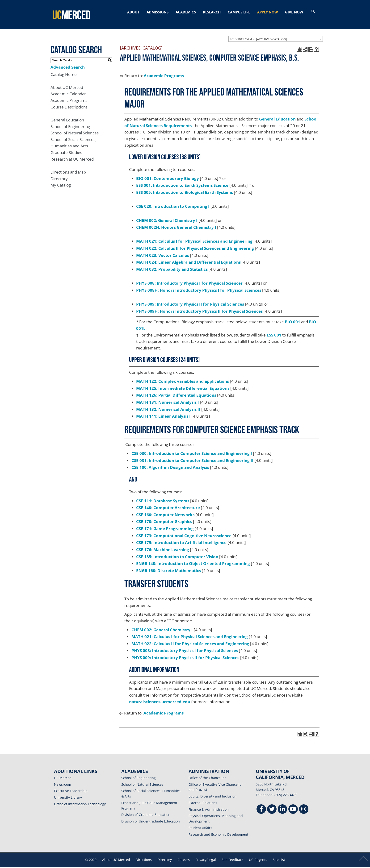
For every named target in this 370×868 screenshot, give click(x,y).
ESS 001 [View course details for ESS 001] (274, 329)
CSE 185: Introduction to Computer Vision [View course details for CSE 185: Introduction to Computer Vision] (177, 551)
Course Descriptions (69, 101)
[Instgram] (304, 804)
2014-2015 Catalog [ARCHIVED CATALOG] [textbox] (258, 33)
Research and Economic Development (218, 829)
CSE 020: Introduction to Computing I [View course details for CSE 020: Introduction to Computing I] (173, 201)
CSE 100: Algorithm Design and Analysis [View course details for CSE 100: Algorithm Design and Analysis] (170, 462)
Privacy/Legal (206, 854)
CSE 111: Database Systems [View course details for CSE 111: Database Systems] (163, 495)
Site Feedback (232, 854)
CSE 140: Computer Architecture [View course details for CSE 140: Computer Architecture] (168, 502)
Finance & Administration (209, 804)
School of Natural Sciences (75, 127)
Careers (184, 854)
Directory (59, 173)
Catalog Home (64, 69)
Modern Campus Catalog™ (241, 865)
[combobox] (276, 33)
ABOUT (133, 12)
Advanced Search (68, 61)
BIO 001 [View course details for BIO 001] (292, 316)
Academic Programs (69, 95)
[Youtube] (293, 804)
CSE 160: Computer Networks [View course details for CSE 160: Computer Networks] (165, 509)
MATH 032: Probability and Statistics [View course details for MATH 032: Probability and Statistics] (172, 264)
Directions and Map (68, 166)
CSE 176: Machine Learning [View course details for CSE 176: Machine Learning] (163, 544)
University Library (68, 792)
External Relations (203, 797)
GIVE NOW (294, 12)
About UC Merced (67, 82)
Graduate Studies (66, 147)
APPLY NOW (268, 12)
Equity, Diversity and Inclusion (212, 791)
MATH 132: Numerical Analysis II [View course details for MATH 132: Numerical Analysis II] (168, 404)
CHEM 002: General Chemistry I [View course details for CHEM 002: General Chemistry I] (167, 215)
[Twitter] (272, 804)
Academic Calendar (68, 88)
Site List (279, 854)
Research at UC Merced (72, 153)
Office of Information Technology (80, 798)
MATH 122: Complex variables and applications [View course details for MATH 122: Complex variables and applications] (183, 376)
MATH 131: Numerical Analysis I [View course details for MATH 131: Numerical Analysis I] (168, 397)
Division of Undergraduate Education (151, 816)
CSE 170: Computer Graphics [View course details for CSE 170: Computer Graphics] (164, 516)
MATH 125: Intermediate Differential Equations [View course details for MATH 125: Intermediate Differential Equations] (183, 383)
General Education (67, 114)
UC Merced (63, 772)
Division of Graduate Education (146, 809)
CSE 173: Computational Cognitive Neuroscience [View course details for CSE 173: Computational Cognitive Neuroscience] (184, 530)
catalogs (117, 865)
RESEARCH (212, 12)
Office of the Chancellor (207, 772)
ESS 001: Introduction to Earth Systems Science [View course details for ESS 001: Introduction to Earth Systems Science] (182, 180)
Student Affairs (200, 822)
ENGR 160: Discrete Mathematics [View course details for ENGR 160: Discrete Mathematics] (168, 565)
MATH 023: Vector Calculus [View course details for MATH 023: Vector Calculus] (163, 250)
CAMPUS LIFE (239, 12)
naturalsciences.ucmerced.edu (160, 696)
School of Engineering (70, 121)
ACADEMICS (186, 12)
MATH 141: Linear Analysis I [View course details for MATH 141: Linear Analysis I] (163, 411)
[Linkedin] (282, 804)
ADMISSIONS (158, 12)
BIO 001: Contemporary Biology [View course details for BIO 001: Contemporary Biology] (168, 173)
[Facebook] (261, 804)
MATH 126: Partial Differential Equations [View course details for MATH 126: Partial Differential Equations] (176, 390)
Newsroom (63, 779)
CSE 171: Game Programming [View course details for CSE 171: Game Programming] (165, 523)
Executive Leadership (71, 785)
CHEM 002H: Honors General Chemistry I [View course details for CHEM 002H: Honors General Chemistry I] (176, 222)
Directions (144, 854)
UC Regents (258, 854)
